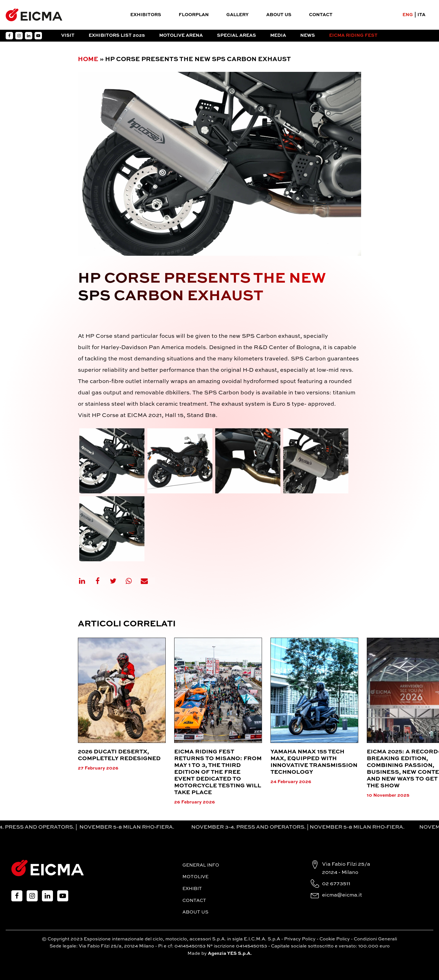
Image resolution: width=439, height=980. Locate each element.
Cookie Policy (335, 939)
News (308, 36)
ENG (408, 15)
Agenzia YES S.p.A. (230, 954)
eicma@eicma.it (342, 895)
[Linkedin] (86, 581)
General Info (201, 865)
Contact (321, 15)
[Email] (148, 581)
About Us (279, 15)
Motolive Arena (181, 36)
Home (88, 59)
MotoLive (195, 877)
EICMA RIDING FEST (353, 36)
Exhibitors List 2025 (117, 36)
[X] (117, 581)
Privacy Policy (300, 939)
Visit (68, 36)
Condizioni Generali (375, 939)
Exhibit (192, 889)
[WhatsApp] (132, 581)
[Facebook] (101, 581)
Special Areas (236, 36)
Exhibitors (146, 15)
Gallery (237, 15)
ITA (421, 15)
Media (278, 36)
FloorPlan (194, 15)
